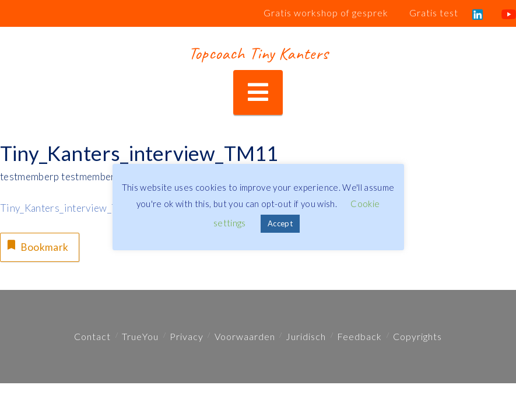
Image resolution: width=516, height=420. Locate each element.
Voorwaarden (245, 336)
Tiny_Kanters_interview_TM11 (70, 208)
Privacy (187, 336)
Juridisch (306, 336)
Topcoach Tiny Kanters (258, 53)
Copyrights (417, 336)
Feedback (359, 336)
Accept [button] (280, 223)
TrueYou (140, 336)
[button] (258, 92)
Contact (92, 336)
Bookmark (37, 246)
